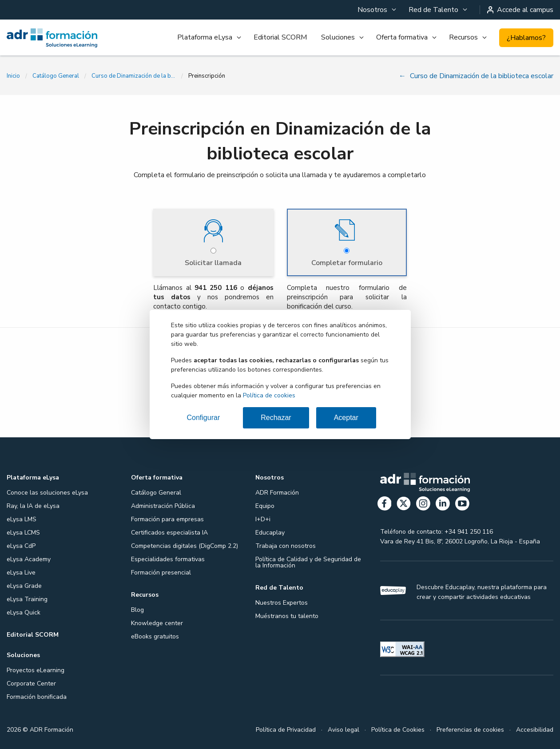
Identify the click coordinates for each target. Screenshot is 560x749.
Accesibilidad (535, 730)
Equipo (265, 506)
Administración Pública (163, 506)
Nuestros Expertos (282, 603)
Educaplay (270, 533)
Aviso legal (344, 730)
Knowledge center (157, 623)
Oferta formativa (402, 37)
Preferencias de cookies (470, 730)
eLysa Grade (24, 586)
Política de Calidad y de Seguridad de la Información (308, 562)
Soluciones (338, 37)
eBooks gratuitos (155, 636)
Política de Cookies (398, 730)
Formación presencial (161, 573)
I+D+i (263, 519)
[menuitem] (376, 10)
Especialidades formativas (168, 559)
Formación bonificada (37, 697)
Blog (137, 610)
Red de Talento (433, 10)
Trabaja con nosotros (286, 546)
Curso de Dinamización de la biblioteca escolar (134, 76)
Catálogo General (56, 76)
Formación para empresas (167, 519)
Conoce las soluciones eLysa (47, 493)
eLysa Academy (29, 559)
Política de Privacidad (286, 730)
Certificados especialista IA (169, 533)
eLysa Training (27, 599)
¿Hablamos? (526, 38)
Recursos (463, 37)
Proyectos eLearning (36, 670)
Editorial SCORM (280, 37)
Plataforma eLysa (205, 37)
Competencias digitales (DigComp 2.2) (185, 546)
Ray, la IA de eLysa (33, 506)
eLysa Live (21, 573)
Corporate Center (31, 684)
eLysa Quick (24, 612)
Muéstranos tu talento (287, 616)
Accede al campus (520, 10)
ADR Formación (277, 493)
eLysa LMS (22, 519)
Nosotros (372, 10)
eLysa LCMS (23, 533)
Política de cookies (269, 395)
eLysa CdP (21, 546)
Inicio (13, 76)
